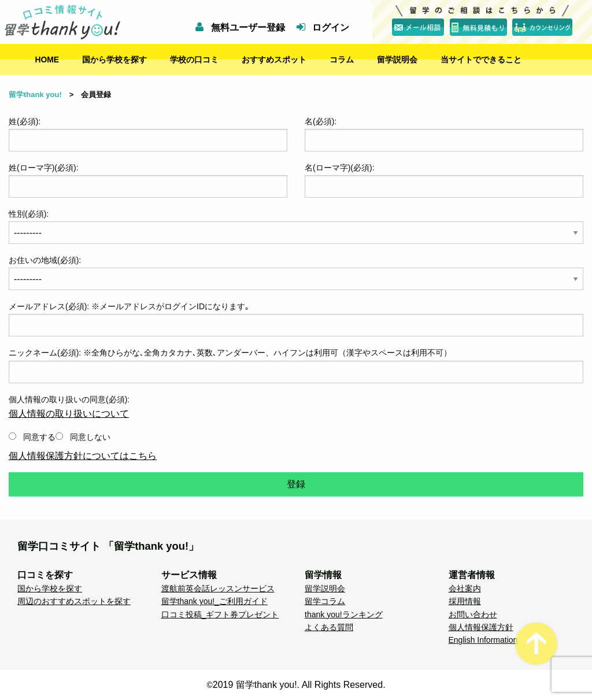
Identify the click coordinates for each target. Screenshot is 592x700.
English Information (483, 640)
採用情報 (465, 601)
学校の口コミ (194, 60)
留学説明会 (397, 60)
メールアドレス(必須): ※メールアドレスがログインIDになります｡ (129, 306)
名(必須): (444, 134)
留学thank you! (35, 95)
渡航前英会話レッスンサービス (218, 588)
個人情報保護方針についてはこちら (83, 456)
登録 (296, 484)
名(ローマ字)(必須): (444, 180)
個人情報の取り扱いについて (69, 414)
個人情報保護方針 (481, 627)
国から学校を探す (114, 60)
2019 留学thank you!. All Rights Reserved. (299, 685)
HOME (47, 60)
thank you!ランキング (344, 614)
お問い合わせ (473, 614)
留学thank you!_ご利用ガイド (214, 601)
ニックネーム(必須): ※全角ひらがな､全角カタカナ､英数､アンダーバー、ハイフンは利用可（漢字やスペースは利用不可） (230, 353)
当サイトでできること (481, 60)
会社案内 (465, 588)
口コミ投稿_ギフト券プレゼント (220, 614)
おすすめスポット (274, 60)
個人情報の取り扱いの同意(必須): (296, 422)
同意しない (83, 437)
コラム (342, 60)
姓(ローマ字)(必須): (148, 180)
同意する (32, 437)
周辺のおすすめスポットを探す (74, 601)
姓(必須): (148, 134)
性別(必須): (296, 227)
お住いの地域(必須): (45, 260)
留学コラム (325, 601)
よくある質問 (329, 627)
